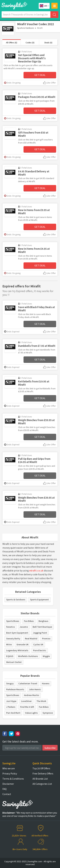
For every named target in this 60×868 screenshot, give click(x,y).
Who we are (9, 768)
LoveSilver (26, 701)
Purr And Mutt (13, 713)
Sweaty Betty (13, 638)
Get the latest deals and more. (20, 741)
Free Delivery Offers (43, 773)
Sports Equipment (39, 599)
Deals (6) (48, 42)
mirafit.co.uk (36, 570)
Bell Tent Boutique (42, 627)
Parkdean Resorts (15, 689)
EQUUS (10, 656)
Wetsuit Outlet (14, 662)
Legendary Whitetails (17, 650)
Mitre (9, 644)
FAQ (4, 789)
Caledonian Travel (28, 683)
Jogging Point (40, 633)
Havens (46, 683)
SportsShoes (13, 621)
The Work (41, 701)
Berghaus (43, 621)
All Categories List (42, 784)
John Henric (35, 689)
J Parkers (11, 707)
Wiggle (46, 656)
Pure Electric (40, 650)
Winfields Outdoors (28, 656)
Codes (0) (30, 42)
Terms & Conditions (13, 779)
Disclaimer (8, 784)
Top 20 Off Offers (41, 768)
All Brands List (40, 779)
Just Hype (11, 701)
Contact (7, 794)
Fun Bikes (29, 621)
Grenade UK (22, 644)
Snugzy (10, 683)
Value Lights (31, 713)
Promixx (46, 638)
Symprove (48, 713)
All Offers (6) (12, 42)
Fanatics (11, 627)
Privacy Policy (10, 773)
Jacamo (24, 627)
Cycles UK (38, 644)
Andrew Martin (32, 695)
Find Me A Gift (27, 707)
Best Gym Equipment (17, 633)
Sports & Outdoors (25, 28)
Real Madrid (31, 638)
